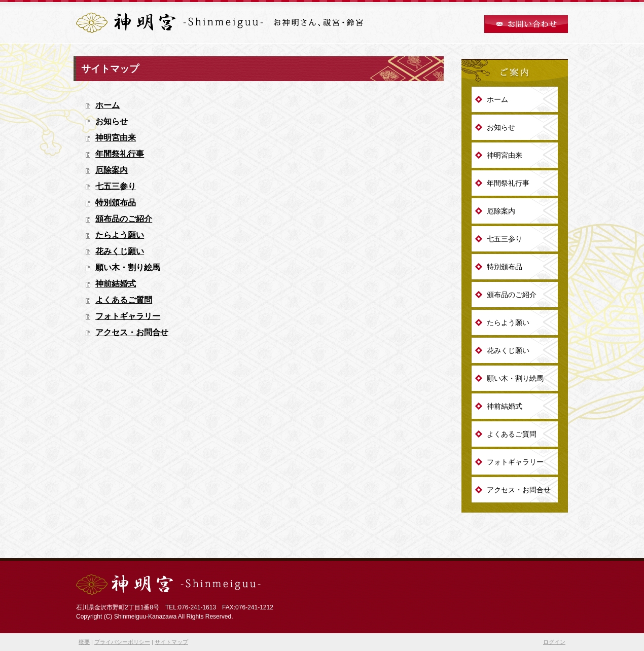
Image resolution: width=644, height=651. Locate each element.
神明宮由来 (116, 138)
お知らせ (112, 121)
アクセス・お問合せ (132, 332)
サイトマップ (171, 642)
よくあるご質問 (124, 300)
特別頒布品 (116, 203)
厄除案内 (112, 170)
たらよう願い (120, 235)
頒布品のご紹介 (124, 219)
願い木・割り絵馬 (128, 267)
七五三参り (116, 186)
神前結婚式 (116, 284)
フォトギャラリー (128, 316)
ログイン (554, 642)
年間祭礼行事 (120, 154)
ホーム (108, 105)
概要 (84, 642)
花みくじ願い (120, 251)
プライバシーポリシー (122, 642)
